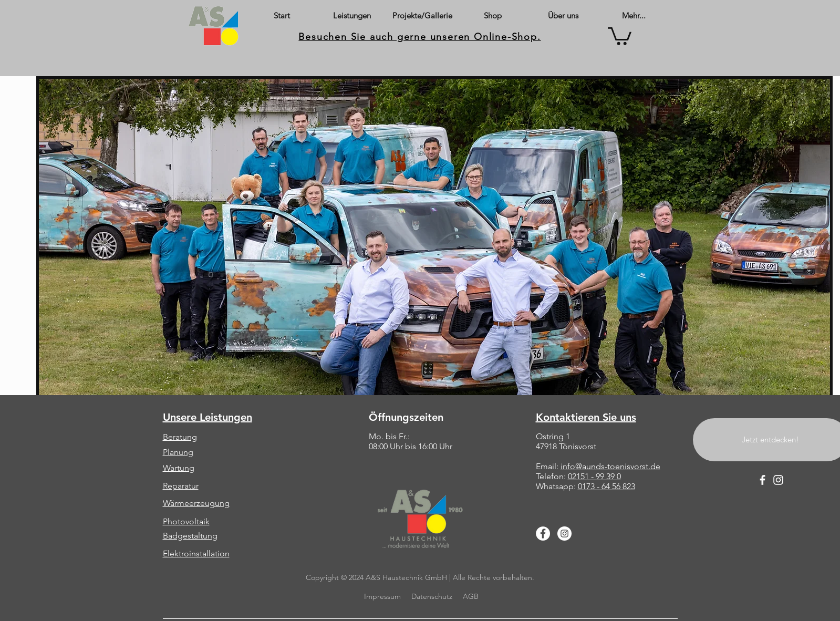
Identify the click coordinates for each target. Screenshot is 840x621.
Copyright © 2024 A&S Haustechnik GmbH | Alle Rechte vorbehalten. (420, 577)
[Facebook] (543, 534)
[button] (620, 35)
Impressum (381, 596)
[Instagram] (564, 534)
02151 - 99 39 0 (594, 476)
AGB (471, 596)
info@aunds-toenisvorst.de (610, 466)
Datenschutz (432, 596)
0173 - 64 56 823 (606, 486)
